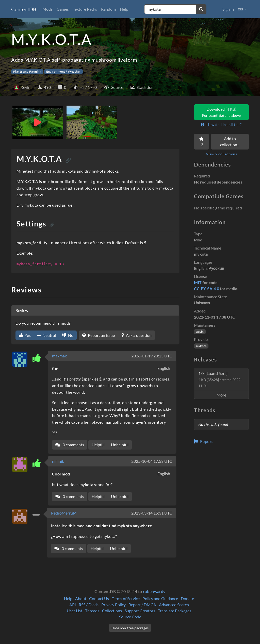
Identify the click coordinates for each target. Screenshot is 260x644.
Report (204, 441)
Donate (187, 598)
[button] (242, 9)
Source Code (130, 617)
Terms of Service (126, 598)
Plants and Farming (27, 71)
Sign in (228, 9)
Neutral (46, 335)
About (81, 598)
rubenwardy (154, 591)
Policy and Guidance (160, 598)
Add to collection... (230, 142)
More (221, 395)
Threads (92, 611)
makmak (59, 356)
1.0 (220, 379)
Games (63, 9)
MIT (198, 282)
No (68, 335)
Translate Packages (175, 611)
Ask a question (136, 335)
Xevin (200, 332)
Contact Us (99, 598)
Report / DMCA (142, 605)
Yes (25, 335)
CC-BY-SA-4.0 (207, 288)
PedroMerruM (64, 513)
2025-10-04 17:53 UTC (152, 461)
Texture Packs (85, 9)
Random (108, 9)
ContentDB (24, 9)
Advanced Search (174, 605)
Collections (112, 611)
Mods (47, 9)
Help (124, 9)
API (73, 605)
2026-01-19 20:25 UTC (152, 356)
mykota (201, 346)
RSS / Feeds (89, 605)
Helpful (98, 445)
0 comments (70, 445)
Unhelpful (120, 445)
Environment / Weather (64, 71)
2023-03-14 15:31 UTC (152, 513)
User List (75, 611)
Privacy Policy (113, 605)
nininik (58, 461)
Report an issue (98, 335)
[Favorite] (201, 142)
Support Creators (140, 611)
